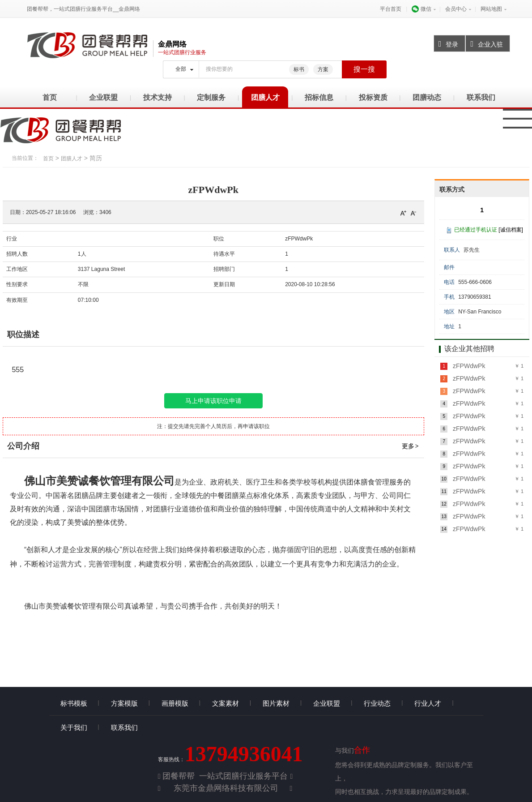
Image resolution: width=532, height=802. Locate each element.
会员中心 (456, 9)
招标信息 (319, 97)
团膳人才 (265, 97)
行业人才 (428, 703)
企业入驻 (484, 44)
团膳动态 (427, 97)
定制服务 (211, 97)
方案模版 (124, 703)
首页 (50, 97)
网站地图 (491, 9)
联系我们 (481, 97)
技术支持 (157, 97)
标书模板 (74, 703)
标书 (299, 69)
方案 (323, 69)
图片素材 (276, 703)
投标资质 (373, 97)
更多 (411, 446)
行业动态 (377, 703)
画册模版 (175, 703)
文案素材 (226, 703)
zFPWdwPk (468, 366)
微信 (421, 9)
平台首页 (391, 9)
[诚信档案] (511, 230)
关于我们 (74, 727)
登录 (446, 44)
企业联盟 (103, 97)
